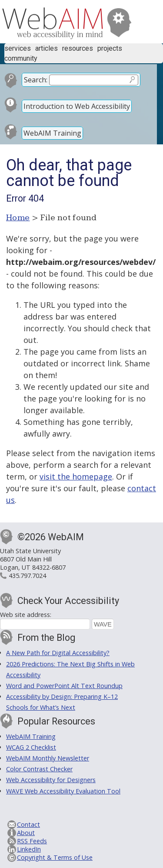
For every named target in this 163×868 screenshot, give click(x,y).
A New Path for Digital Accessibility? (58, 653)
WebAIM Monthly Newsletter (48, 758)
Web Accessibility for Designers (51, 780)
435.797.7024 (27, 576)
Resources (78, 48)
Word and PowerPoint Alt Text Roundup (64, 686)
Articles (47, 48)
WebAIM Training (52, 133)
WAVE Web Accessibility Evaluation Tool (63, 791)
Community (21, 58)
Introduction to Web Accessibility (77, 106)
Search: (36, 80)
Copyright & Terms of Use (55, 857)
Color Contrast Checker (39, 769)
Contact (28, 824)
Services (18, 48)
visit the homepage (76, 476)
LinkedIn (29, 849)
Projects (110, 48)
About (26, 833)
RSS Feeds (32, 841)
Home (18, 218)
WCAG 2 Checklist (31, 747)
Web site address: (26, 615)
